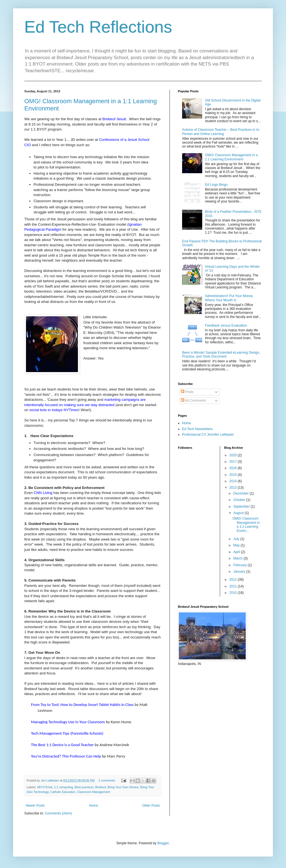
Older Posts (151, 806)
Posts (187, 392)
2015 (233, 475)
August (239, 513)
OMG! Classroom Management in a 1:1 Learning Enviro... (246, 525)
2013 (233, 488)
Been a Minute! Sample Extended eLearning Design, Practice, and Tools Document (221, 355)
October (240, 500)
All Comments (193, 401)
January (240, 572)
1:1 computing (63, 787)
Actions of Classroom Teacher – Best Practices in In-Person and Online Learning (221, 132)
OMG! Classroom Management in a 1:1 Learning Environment (231, 157)
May (237, 545)
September (242, 507)
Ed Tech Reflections (98, 27)
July (237, 539)
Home (94, 806)
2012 (233, 580)
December (241, 493)
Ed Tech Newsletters (197, 429)
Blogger (163, 843)
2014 (233, 481)
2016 (233, 468)
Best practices (84, 787)
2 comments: (108, 780)
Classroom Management (94, 792)
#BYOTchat (45, 787)
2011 (233, 586)
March (238, 558)
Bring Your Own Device (123, 787)
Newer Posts (35, 806)
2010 (233, 593)
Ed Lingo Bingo (216, 185)
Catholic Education (63, 792)
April (237, 552)
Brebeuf (101, 787)
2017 (233, 462)
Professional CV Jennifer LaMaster (208, 435)
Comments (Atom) (58, 813)
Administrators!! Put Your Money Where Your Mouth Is (229, 298)
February (240, 565)
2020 (233, 455)
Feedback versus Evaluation (226, 325)
